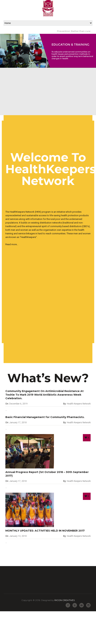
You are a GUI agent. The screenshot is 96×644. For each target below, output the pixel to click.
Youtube (82, 605)
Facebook (68, 605)
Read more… (12, 244)
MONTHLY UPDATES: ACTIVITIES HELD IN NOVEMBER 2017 (45, 531)
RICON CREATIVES (65, 600)
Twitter (75, 605)
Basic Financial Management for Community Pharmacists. (45, 417)
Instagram (88, 605)
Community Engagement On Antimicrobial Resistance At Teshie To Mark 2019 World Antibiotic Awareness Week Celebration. (44, 395)
